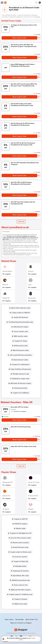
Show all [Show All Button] (21, 222)
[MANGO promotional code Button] (20, 580)
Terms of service (31, 633)
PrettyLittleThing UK (35, 496)
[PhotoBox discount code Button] (20, 374)
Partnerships (19, 619)
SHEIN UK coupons (21, 524)
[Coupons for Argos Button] (20, 341)
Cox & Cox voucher (21, 557)
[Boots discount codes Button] (20, 360)
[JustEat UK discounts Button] (20, 317)
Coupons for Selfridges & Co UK (21, 533)
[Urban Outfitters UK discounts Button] (20, 369)
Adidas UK (6, 298)
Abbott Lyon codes (21, 604)
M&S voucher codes (21, 336)
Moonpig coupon (21, 566)
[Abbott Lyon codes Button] (20, 604)
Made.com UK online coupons (21, 590)
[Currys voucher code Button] (20, 332)
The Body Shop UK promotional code (21, 322)
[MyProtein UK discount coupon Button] (20, 383)
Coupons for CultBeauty (21, 393)
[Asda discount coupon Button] (20, 327)
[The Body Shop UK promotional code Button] (20, 322)
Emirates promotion (21, 388)
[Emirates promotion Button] (20, 388)
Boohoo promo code (21, 346)
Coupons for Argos (21, 341)
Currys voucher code (21, 332)
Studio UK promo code (21, 547)
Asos (30, 285)
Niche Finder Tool (31, 619)
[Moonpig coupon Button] (20, 566)
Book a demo (9, 619)
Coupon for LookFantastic (21, 364)
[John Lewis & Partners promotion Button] (20, 355)
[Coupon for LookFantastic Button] (20, 364)
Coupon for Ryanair (21, 599)
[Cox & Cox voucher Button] (20, 557)
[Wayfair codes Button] (20, 528)
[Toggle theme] (40, 3)
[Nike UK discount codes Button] (20, 350)
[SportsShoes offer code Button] (20, 576)
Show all (21, 466)
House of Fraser (34, 482)
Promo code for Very (21, 585)
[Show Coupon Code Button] (19, 38)
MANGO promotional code (21, 580)
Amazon (31, 271)
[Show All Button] (21, 466)
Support (29, 623)
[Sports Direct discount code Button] (20, 308)
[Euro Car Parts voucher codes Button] (20, 538)
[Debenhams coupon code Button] (20, 379)
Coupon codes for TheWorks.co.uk (21, 594)
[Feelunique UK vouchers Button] (20, 571)
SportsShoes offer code (21, 576)
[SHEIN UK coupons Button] (20, 524)
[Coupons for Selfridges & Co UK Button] (20, 533)
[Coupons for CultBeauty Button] (20, 393)
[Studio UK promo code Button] (20, 547)
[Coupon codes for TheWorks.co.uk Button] (20, 594)
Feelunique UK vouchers (21, 571)
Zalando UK (6, 496)
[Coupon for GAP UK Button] (20, 519)
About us (13, 623)
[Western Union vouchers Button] (20, 543)
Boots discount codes (21, 360)
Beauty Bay (32, 298)
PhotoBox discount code (21, 374)
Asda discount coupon (21, 327)
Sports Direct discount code (21, 308)
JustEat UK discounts (21, 317)
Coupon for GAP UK (21, 519)
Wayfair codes (21, 528)
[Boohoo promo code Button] (20, 346)
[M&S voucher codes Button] (20, 336)
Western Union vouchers (21, 543)
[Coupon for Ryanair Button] (20, 599)
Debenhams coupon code (21, 379)
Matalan (31, 509)
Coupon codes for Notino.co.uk (21, 552)
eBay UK (5, 285)
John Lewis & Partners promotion (21, 355)
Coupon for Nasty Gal (21, 561)
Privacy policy (22, 633)
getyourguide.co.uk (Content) (13, 271)
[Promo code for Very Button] (20, 585)
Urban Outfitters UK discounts (21, 369)
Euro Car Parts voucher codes (21, 538)
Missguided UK (7, 482)
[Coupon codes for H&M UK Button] (20, 313)
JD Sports (6, 509)
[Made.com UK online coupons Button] (20, 590)
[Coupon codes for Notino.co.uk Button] (20, 552)
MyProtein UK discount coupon (21, 383)
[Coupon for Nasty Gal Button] (20, 561)
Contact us (21, 623)
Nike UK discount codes (21, 350)
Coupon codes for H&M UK (21, 313)
